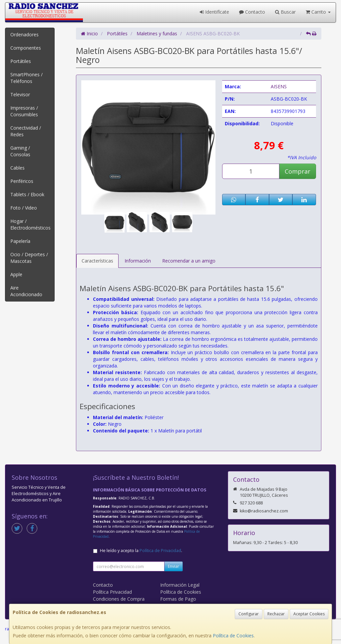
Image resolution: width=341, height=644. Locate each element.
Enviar (173, 566)
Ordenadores (24, 34)
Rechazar (276, 614)
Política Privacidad (112, 592)
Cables (17, 168)
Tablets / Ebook (27, 194)
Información (138, 261)
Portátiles (21, 61)
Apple (16, 274)
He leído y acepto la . (141, 551)
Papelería (20, 241)
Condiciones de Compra (119, 599)
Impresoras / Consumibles (24, 111)
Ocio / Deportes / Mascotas (29, 258)
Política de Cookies (233, 636)
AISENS (279, 86)
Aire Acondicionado (26, 291)
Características (97, 261)
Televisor (20, 94)
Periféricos (22, 181)
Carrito (318, 12)
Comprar (298, 171)
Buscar (285, 12)
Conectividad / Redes (26, 131)
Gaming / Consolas (20, 151)
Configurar (249, 614)
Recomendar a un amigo (189, 261)
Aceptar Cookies (309, 614)
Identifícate (214, 12)
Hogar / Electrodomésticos (30, 224)
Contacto (252, 12)
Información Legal (180, 585)
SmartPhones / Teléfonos (26, 78)
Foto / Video (24, 208)
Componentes (26, 48)
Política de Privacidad (160, 551)
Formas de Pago (178, 599)
